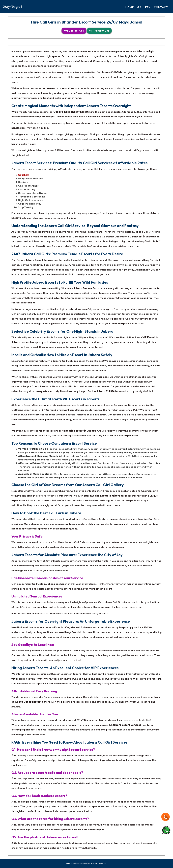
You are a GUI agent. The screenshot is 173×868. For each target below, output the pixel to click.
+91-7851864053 (74, 30)
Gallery (144, 7)
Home (130, 7)
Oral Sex (23, 175)
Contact (161, 7)
